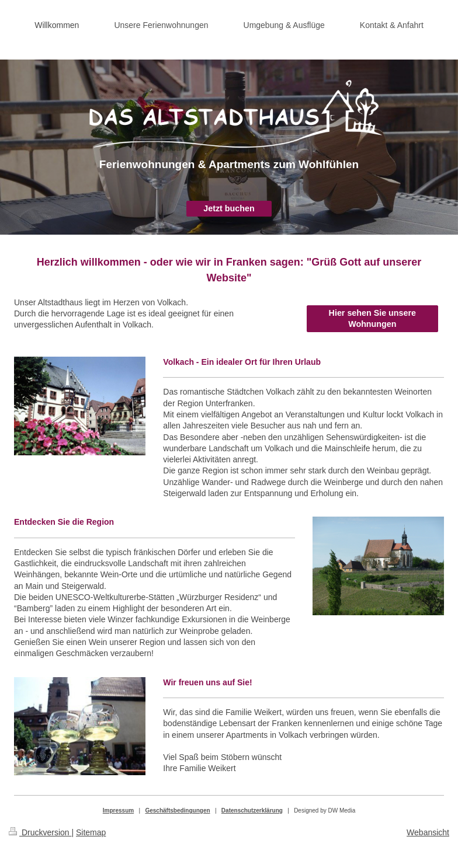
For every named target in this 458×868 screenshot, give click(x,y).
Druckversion (40, 832)
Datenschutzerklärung (252, 811)
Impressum (118, 811)
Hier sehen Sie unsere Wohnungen (372, 318)
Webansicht (428, 832)
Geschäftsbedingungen (177, 811)
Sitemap (91, 832)
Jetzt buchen (229, 208)
